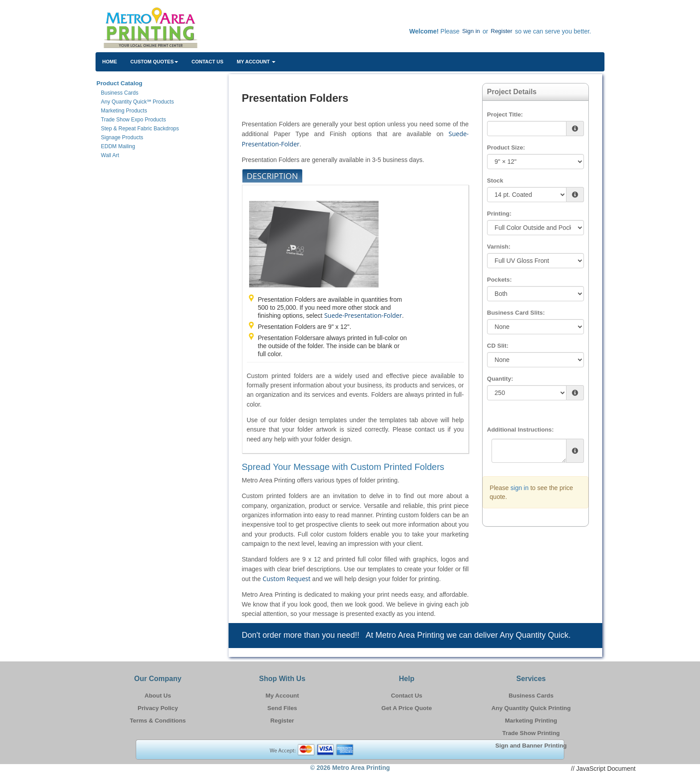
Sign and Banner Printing (531, 746)
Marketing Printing (531, 721)
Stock (495, 181)
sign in (520, 488)
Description (273, 176)
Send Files (282, 708)
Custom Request (286, 579)
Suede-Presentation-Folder (363, 315)
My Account (282, 696)
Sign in (471, 31)
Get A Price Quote (406, 708)
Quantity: (500, 379)
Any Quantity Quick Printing (531, 708)
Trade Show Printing (531, 733)
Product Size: (506, 148)
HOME (110, 62)
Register (501, 31)
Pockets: (500, 280)
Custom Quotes (154, 62)
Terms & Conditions (158, 721)
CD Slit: (498, 346)
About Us (158, 696)
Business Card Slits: (516, 313)
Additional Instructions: (521, 430)
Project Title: (505, 114)
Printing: (499, 214)
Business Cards (531, 696)
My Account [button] (256, 62)
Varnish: (499, 247)
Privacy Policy (158, 708)
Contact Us (207, 62)
